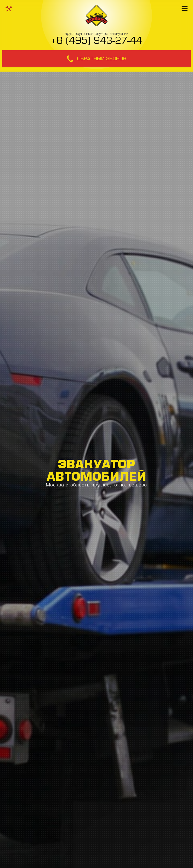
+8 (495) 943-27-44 (97, 40)
